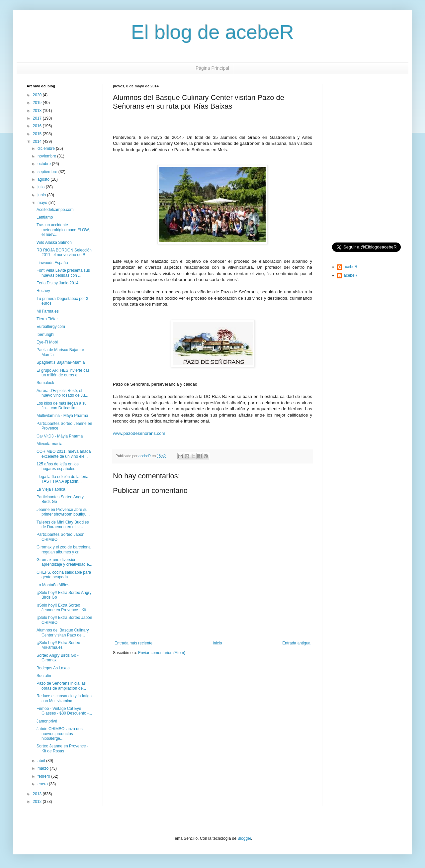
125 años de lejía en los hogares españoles (58, 466)
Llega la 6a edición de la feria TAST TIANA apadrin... (62, 479)
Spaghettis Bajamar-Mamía (61, 362)
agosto (44, 179)
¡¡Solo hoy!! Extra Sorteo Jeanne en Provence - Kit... (63, 608)
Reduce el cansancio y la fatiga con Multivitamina (64, 698)
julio (42, 187)
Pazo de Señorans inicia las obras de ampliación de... (61, 686)
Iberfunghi (45, 335)
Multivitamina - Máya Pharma (62, 416)
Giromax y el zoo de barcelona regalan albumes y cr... (64, 549)
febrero (44, 776)
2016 (38, 126)
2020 (38, 95)
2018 (38, 111)
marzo (44, 768)
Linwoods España (52, 263)
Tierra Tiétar (47, 319)
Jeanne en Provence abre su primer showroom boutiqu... (63, 512)
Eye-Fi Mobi (47, 342)
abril (42, 761)
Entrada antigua (296, 643)
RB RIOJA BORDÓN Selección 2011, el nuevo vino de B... (64, 252)
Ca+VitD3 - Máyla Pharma (60, 436)
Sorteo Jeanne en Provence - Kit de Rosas (62, 748)
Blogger (244, 838)
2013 (38, 794)
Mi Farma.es (48, 311)
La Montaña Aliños (53, 585)
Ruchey (43, 291)
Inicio (217, 643)
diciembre (47, 148)
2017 (38, 118)
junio (42, 195)
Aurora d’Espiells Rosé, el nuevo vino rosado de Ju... (62, 393)
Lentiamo (45, 217)
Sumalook (45, 383)
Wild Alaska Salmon (54, 242)
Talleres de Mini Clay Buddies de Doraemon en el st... (63, 525)
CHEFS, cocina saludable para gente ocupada (64, 575)
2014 (38, 142)
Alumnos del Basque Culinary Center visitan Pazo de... (63, 632)
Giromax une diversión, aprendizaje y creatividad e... (64, 562)
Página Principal (212, 68)
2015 (38, 134)
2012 (38, 802)
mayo (43, 203)
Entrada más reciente (133, 643)
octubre (45, 164)
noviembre (47, 156)
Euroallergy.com (51, 327)
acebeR (350, 267)
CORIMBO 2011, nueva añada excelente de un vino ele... (64, 454)
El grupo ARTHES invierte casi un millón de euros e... (64, 373)
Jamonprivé (47, 721)
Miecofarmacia (49, 444)
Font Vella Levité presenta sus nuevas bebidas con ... (63, 273)
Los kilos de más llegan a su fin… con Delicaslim (62, 406)
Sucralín (44, 676)
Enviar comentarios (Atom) (162, 653)
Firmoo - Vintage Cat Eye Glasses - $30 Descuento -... (64, 711)
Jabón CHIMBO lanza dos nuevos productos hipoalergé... (60, 734)
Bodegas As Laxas (53, 668)
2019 (38, 103)
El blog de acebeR (212, 32)
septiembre (48, 172)
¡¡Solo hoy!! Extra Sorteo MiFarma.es (58, 645)
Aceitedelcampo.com (55, 210)
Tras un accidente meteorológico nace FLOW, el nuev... (63, 230)
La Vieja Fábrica (51, 489)
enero (43, 784)
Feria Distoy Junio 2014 (57, 283)
